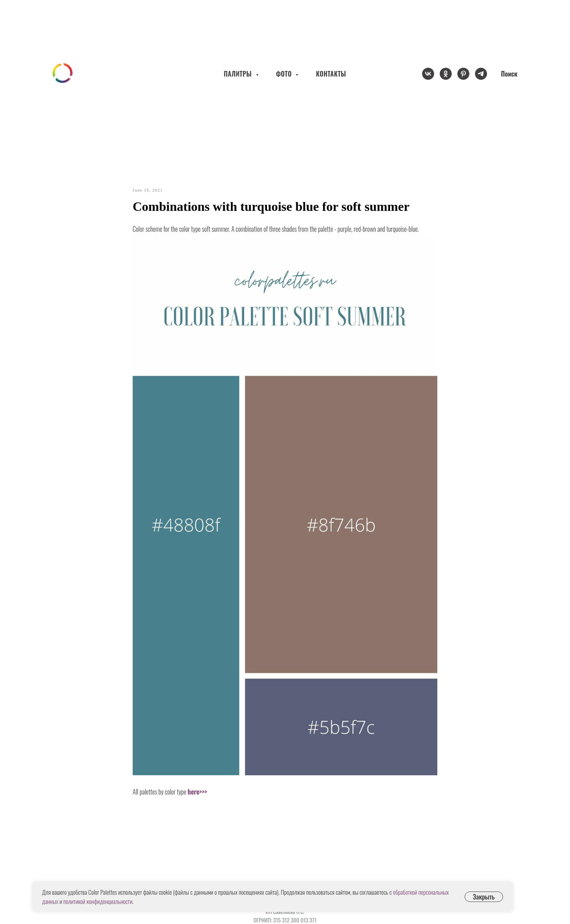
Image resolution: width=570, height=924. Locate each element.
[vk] (428, 74)
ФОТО (285, 74)
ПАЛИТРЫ (239, 74)
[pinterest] (463, 74)
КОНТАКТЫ (331, 74)
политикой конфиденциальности (98, 901)
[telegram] (481, 74)
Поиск (509, 74)
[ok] (446, 74)
